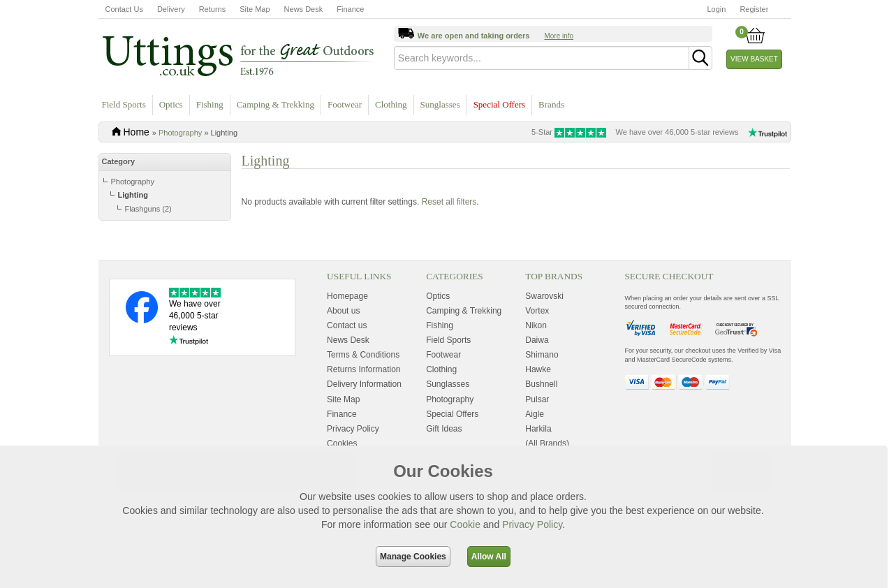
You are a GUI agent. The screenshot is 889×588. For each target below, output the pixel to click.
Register (754, 9)
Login (717, 9)
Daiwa (537, 427)
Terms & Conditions (363, 442)
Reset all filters (449, 241)
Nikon (536, 413)
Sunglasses (440, 104)
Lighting (133, 195)
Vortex (537, 398)
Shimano (542, 442)
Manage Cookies (413, 557)
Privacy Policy (532, 524)
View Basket (754, 59)
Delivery (171, 9)
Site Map (255, 9)
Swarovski (544, 383)
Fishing (210, 104)
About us (343, 398)
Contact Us (124, 9)
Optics (171, 104)
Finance (350, 9)
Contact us (347, 413)
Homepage (347, 383)
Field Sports (124, 104)
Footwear (345, 104)
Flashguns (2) (148, 209)
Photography (180, 133)
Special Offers (499, 104)
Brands (551, 104)
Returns (213, 9)
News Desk (304, 9)
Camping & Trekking (275, 104)
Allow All (489, 557)
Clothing (391, 104)
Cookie (465, 524)
